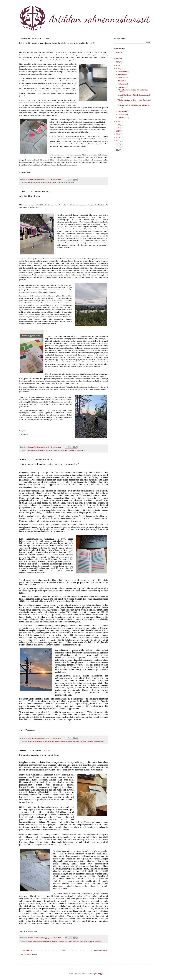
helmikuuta (122, 114)
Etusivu (63, 950)
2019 (118, 134)
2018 (118, 137)
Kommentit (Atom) (30, 954)
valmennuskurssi (96, 941)
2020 (118, 131)
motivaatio (48, 941)
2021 (118, 128)
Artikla (40, 742)
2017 (118, 141)
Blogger (101, 974)
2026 (118, 62)
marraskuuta (123, 71)
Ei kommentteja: (56, 179)
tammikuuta (122, 118)
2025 (118, 65)
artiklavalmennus (51, 450)
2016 (118, 144)
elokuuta (121, 81)
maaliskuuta (123, 111)
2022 (118, 125)
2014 (118, 150)
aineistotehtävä (33, 742)
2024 (118, 69)
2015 (118, 147)
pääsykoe (60, 183)
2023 (118, 121)
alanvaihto (42, 450)
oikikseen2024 (48, 183)
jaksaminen (32, 183)
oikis (55, 183)
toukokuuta (122, 84)
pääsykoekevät (69, 183)
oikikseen (39, 183)
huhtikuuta (122, 87)
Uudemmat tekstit (26, 950)
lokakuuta (122, 74)
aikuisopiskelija (33, 450)
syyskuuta (122, 78)
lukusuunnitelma (60, 742)
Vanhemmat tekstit (101, 950)
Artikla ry (119, 52)
